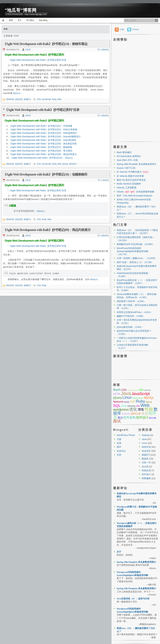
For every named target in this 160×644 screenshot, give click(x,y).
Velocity (131, 406)
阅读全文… (18, 93)
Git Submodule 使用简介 (129, 156)
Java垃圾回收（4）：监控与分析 (133, 599)
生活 (145, 413)
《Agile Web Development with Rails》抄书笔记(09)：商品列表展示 (43, 154)
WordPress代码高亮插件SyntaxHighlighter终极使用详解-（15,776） (133, 251)
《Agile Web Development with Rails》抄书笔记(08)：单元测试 (41, 151)
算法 (120, 418)
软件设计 (73, 164)
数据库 (145, 459)
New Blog (43, 20)
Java (126, 393)
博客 (141, 409)
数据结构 (126, 414)
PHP (133, 402)
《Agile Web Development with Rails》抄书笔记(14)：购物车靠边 (45, 44)
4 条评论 (105, 180)
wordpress (121, 409)
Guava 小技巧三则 (126, 168)
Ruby (54, 99)
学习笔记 (30, 20)
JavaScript (46, 99)
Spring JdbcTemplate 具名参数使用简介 (137, 164)
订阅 (122, 29)
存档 (11, 20)
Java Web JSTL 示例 (127, 160)
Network (118, 402)
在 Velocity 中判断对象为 (133, 172)
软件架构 (129, 417)
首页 (4, 20)
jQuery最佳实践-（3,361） (130, 327)
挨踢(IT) (27, 99)
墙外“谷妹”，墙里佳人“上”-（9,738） (135, 262)
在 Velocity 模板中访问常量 (130, 176)
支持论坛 (121, 451)
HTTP (117, 394)
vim (138, 406)
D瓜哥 (28, 50)
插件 (119, 447)
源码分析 (136, 414)
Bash (117, 390)
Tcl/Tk (124, 406)
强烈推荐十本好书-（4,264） (131, 301)
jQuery (65, 164)
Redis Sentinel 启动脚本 (129, 184)
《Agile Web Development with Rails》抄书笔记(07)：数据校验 (41, 147)
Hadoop (147, 390)
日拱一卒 (146, 463)
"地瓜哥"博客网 (21, 10)
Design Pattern (133, 390)
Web (59, 99)
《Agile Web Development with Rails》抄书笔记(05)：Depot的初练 (43, 140)
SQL (117, 405)
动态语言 (19, 99)
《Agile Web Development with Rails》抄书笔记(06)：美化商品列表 (43, 144)
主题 (119, 439)
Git (141, 390)
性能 (149, 409)
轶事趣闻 (146, 478)
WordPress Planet (126, 435)
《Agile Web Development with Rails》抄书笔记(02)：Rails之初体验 (43, 129)
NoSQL (127, 402)
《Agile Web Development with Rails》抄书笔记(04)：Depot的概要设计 (45, 137)
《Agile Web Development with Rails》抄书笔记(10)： (38, 158)
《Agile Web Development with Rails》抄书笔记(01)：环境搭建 (41, 126)
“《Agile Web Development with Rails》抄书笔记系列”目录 (37, 60)
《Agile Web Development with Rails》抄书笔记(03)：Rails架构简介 (43, 133)
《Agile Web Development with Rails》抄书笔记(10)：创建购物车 (45, 174)
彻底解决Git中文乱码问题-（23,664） (136, 244)
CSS (39, 99)
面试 (117, 421)
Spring (149, 402)
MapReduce (138, 398)
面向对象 (153, 418)
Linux (127, 397)
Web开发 (10, 99)
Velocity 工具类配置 (127, 188)
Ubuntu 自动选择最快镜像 (135, 192)
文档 (119, 455)
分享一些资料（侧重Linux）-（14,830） (137, 258)
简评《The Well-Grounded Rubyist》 (135, 196)
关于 (20, 20)
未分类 (145, 467)
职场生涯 (146, 470)
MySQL (149, 398)
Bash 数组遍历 (124, 152)
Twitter (136, 29)
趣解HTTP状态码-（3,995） (131, 316)
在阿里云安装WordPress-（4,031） (135, 312)
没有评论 (105, 50)
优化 (133, 409)
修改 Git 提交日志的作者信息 (131, 180)
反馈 (119, 443)
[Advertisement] (125, 91)
